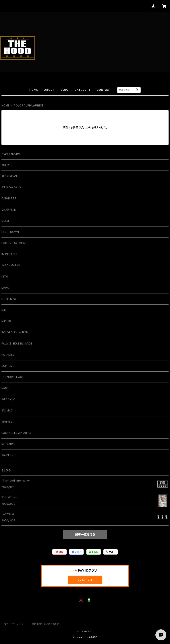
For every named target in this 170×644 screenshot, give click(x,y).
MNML (5, 288)
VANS (5, 388)
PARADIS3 (8, 355)
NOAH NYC (9, 299)
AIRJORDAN (9, 176)
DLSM (5, 221)
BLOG (64, 90)
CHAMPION (9, 210)
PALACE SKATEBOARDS (17, 343)
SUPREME (8, 366)
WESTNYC (8, 399)
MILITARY (8, 444)
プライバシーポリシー (15, 624)
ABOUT (49, 90)
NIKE (4, 310)
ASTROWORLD (11, 187)
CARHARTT (9, 198)
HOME (34, 90)
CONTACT (104, 90)
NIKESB (6, 321)
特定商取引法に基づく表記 (45, 624)
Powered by (85, 637)
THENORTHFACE (13, 377)
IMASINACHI (9, 254)
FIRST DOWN (10, 232)
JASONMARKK (11, 265)
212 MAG (7, 410)
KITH (5, 277)
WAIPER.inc (9, 455)
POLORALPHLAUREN (15, 332)
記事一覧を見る (85, 534)
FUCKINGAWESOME (14, 243)
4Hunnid (7, 422)
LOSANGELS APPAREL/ (16, 433)
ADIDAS (6, 165)
